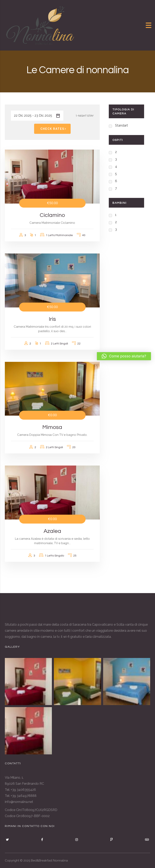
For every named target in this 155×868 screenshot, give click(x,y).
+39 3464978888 (24, 796)
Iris (52, 319)
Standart (121, 125)
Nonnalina (60, 861)
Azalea (52, 531)
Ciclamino (52, 215)
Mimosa (52, 427)
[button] (124, 356)
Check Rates (54, 129)
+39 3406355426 (23, 790)
